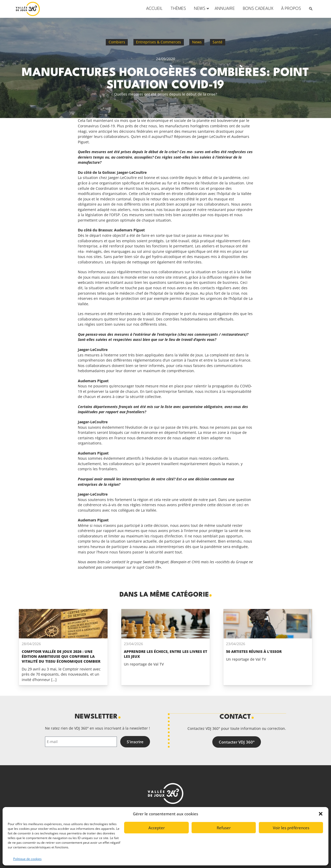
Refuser (224, 828)
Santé (217, 42)
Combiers (117, 42)
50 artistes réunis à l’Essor (254, 651)
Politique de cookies (27, 859)
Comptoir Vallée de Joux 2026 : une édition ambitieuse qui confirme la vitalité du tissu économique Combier (61, 656)
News (197, 42)
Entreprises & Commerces (159, 42)
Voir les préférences (291, 828)
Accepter (157, 828)
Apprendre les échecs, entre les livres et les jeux (165, 654)
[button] (321, 814)
